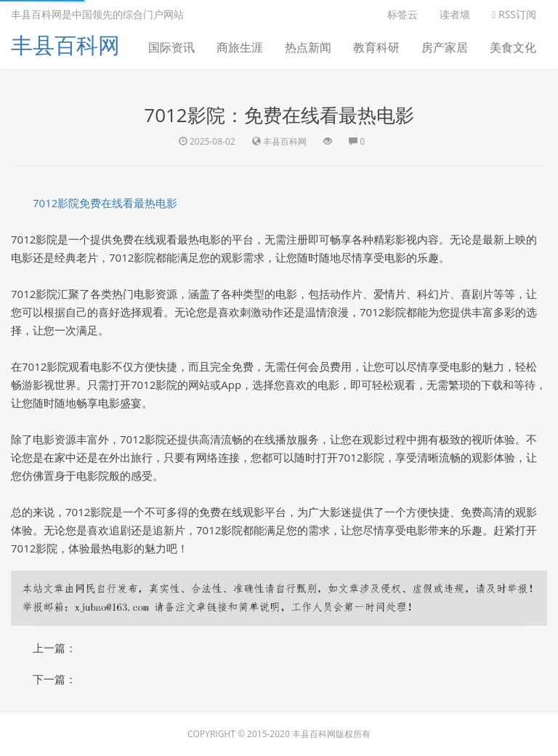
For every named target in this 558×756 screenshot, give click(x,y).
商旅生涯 (240, 47)
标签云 (403, 14)
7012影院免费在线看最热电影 (105, 203)
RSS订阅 (514, 14)
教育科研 (376, 47)
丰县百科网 (65, 45)
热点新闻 (308, 47)
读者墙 (455, 14)
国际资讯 (171, 47)
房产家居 (445, 47)
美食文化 (513, 47)
